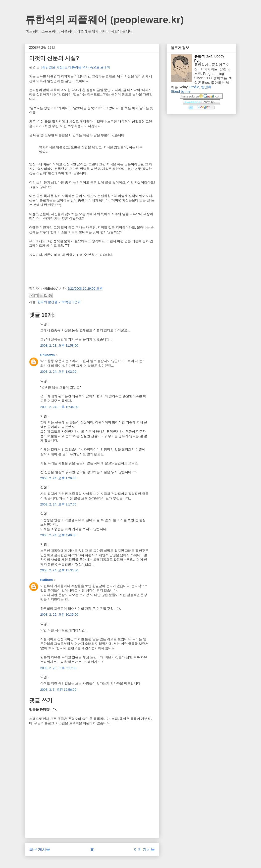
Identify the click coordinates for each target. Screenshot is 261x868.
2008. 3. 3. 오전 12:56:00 (58, 690)
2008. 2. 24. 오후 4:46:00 (58, 535)
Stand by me (181, 91)
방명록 (206, 87)
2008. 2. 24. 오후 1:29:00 (58, 478)
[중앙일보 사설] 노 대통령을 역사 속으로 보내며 (76, 67)
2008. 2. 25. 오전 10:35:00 (59, 615)
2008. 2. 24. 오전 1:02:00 (58, 372)
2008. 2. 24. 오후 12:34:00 (59, 407)
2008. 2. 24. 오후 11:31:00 (59, 570)
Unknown (48, 355)
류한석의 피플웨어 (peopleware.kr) (104, 20)
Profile (194, 87)
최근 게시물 (40, 849)
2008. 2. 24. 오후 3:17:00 (58, 504)
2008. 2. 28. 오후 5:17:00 (58, 668)
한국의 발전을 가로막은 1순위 (59, 302)
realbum (47, 580)
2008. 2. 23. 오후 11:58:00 (59, 345)
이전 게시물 (144, 849)
